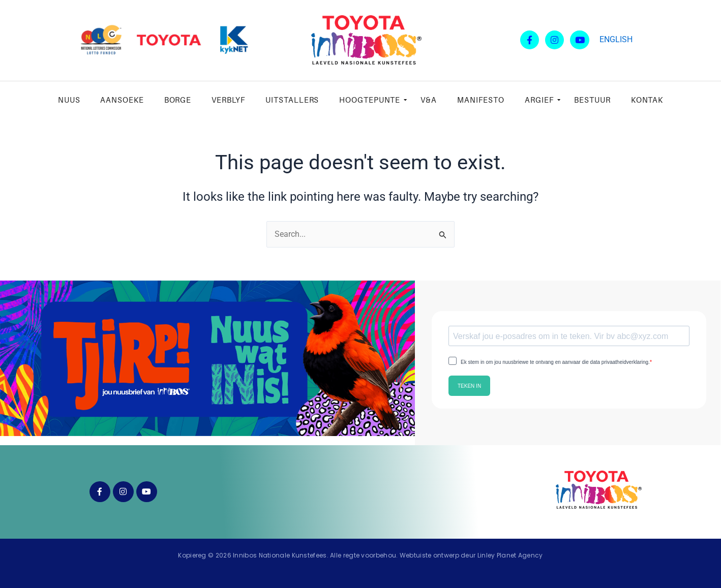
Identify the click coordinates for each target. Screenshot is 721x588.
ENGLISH (616, 39)
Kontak (647, 100)
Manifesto (481, 100)
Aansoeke (122, 100)
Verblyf (228, 100)
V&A (429, 100)
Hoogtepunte (372, 100)
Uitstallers (292, 100)
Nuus (69, 100)
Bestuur (592, 100)
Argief (542, 100)
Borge (178, 100)
